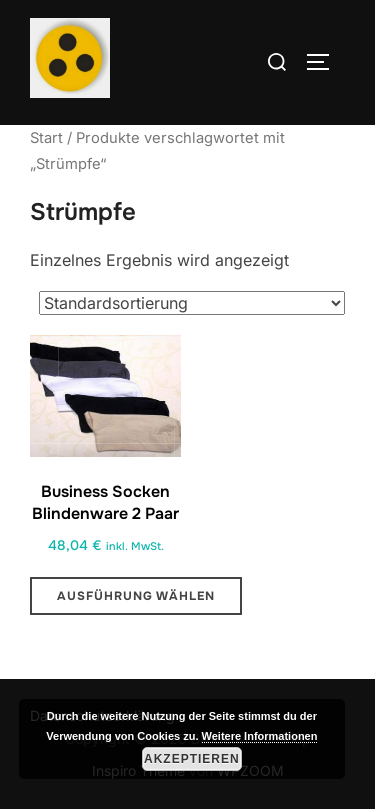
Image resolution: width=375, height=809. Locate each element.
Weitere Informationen (260, 736)
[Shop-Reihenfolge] (192, 303)
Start (46, 138)
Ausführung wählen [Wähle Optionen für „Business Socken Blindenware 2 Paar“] (136, 596)
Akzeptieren (192, 759)
